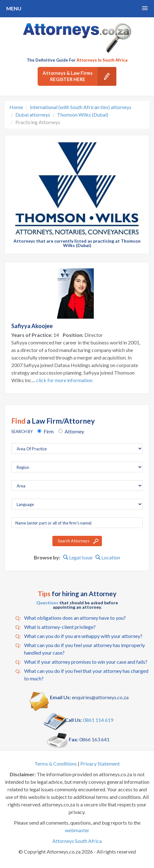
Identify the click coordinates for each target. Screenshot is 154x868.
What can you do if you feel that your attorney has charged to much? (82, 674)
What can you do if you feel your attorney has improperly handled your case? (80, 648)
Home (16, 107)
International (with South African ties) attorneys (81, 107)
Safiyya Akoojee (32, 326)
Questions (47, 603)
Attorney (74, 431)
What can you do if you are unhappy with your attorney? (79, 636)
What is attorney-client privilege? (56, 627)
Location (108, 557)
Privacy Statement (100, 764)
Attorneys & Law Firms (80, 76)
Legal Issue (78, 557)
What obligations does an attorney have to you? (71, 618)
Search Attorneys (74, 541)
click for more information (64, 380)
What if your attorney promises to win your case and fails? (81, 662)
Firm (49, 431)
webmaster (77, 830)
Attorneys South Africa (77, 841)
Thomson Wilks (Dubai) (83, 115)
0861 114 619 (98, 720)
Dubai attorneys (33, 115)
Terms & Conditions (56, 764)
